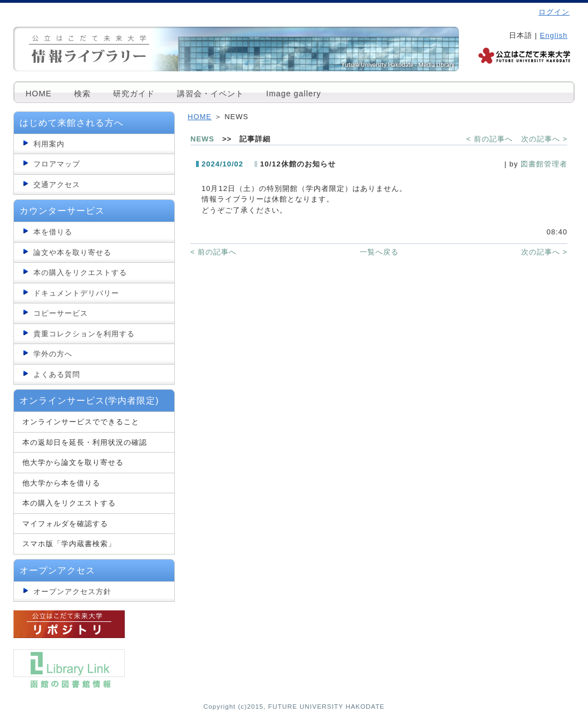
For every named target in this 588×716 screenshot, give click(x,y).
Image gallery (294, 94)
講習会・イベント (210, 94)
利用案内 (49, 144)
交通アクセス (57, 185)
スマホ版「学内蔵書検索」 (69, 544)
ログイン (554, 12)
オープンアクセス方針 (72, 592)
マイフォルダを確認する (65, 524)
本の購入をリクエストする (80, 273)
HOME (39, 94)
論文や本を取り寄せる (72, 252)
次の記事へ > (544, 139)
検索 (82, 94)
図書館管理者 (544, 164)
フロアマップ (57, 164)
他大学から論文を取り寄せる (73, 462)
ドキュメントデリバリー (76, 293)
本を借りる (53, 232)
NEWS (202, 139)
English (554, 35)
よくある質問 (57, 374)
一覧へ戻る (379, 252)
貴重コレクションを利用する (84, 334)
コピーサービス (61, 313)
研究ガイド (134, 94)
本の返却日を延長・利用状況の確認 (85, 442)
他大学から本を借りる (61, 483)
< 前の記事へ (490, 139)
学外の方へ (53, 354)
